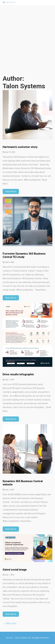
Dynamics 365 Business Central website (23, 483)
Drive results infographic (18, 374)
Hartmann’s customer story (20, 147)
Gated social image (15, 570)
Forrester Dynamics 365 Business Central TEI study (24, 255)
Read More (11, 191)
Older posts (10, 623)
